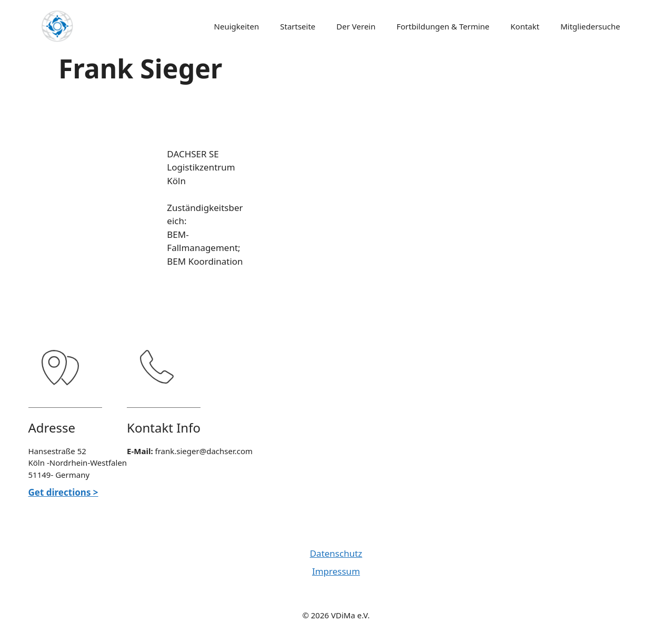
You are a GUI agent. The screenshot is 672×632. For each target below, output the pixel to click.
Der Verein (356, 26)
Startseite (298, 26)
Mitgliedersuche (590, 26)
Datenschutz (336, 553)
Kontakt (525, 26)
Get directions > (63, 492)
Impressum (336, 571)
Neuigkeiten (237, 26)
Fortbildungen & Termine (443, 26)
